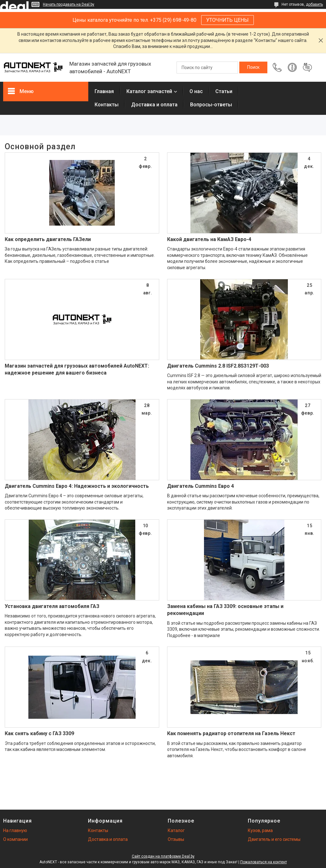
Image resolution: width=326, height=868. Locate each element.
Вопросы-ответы (211, 105)
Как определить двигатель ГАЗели (48, 239)
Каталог (176, 830)
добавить (314, 4)
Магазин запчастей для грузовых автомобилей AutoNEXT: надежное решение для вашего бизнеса (77, 369)
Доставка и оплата (154, 105)
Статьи (224, 91)
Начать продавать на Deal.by (69, 4)
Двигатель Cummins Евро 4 (201, 486)
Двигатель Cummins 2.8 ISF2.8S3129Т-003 (218, 366)
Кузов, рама (260, 830)
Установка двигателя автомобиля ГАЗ (52, 606)
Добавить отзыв (307, 68)
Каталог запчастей (149, 91)
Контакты (107, 105)
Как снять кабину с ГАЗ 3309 (39, 733)
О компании (15, 839)
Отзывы (176, 839)
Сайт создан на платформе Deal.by (163, 856)
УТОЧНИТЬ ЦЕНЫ (227, 20)
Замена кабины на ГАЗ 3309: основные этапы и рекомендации (225, 610)
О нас (196, 91)
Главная (104, 91)
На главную (15, 830)
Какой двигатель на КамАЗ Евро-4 (209, 239)
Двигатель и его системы (274, 839)
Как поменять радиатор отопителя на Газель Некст (231, 733)
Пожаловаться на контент (264, 862)
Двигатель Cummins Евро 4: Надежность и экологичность (77, 486)
